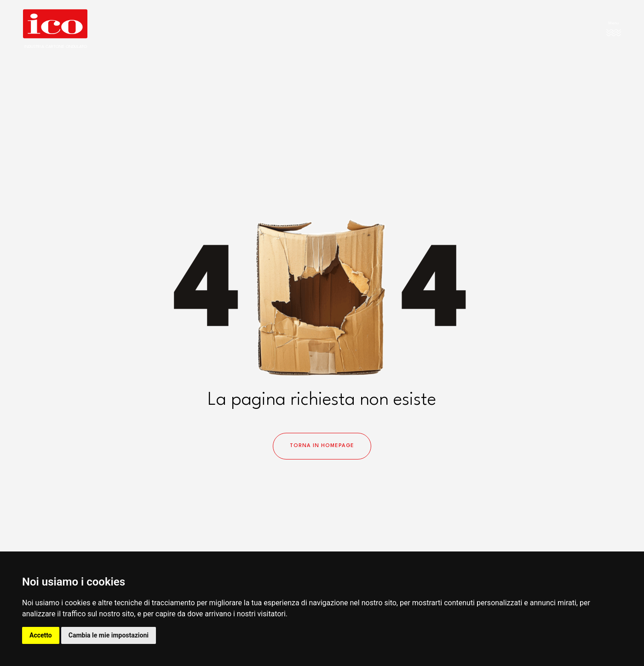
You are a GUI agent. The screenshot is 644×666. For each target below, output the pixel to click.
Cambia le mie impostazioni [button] (109, 635)
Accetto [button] (41, 635)
